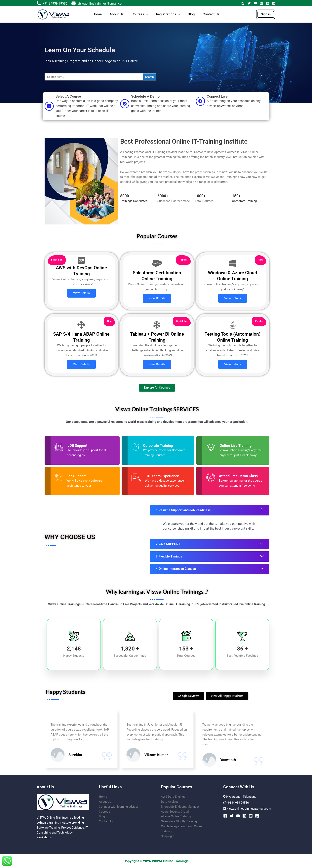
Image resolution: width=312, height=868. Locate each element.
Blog (191, 14)
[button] (146, 14)
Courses (140, 14)
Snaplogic (168, 836)
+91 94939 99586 (55, 3)
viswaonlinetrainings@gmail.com (98, 3)
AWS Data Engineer (174, 797)
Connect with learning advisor (119, 807)
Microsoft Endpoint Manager (180, 807)
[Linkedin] (274, 3)
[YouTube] (255, 3)
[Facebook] (243, 3)
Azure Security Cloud (175, 812)
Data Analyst (169, 802)
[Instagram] (261, 3)
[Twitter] (249, 3)
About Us (117, 14)
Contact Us (211, 14)
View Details (81, 293)
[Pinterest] (268, 3)
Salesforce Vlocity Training (179, 821)
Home (97, 14)
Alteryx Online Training (176, 816)
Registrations (168, 14)
